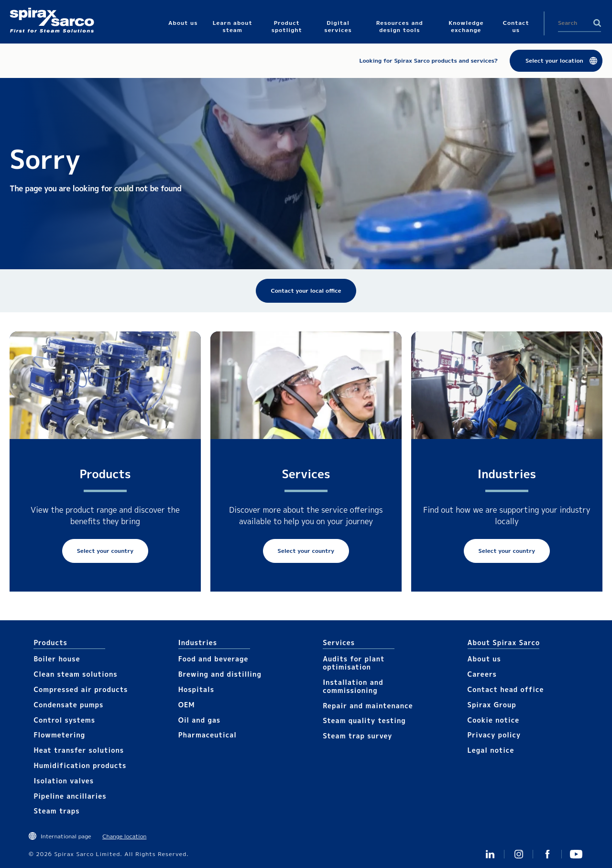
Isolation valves (64, 781)
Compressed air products (81, 689)
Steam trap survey (357, 736)
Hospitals (196, 689)
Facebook (547, 854)
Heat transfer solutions (79, 750)
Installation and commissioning (353, 686)
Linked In (490, 854)
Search (597, 23)
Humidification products (80, 765)
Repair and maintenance (368, 706)
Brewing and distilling (220, 674)
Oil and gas (199, 720)
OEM (187, 705)
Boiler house (57, 659)
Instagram (519, 854)
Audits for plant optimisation (354, 663)
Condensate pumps (68, 705)
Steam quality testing (364, 720)
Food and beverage (213, 659)
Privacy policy (494, 735)
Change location (124, 836)
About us (484, 659)
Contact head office (506, 689)
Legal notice (491, 750)
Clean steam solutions (75, 674)
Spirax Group (492, 705)
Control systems (64, 720)
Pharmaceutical (208, 735)
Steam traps (56, 811)
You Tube (576, 854)
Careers (482, 674)
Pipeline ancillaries (70, 796)
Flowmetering (59, 735)
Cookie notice (494, 720)
